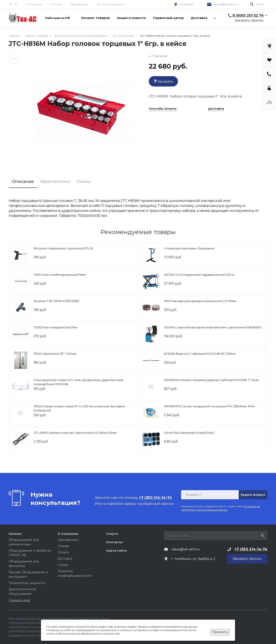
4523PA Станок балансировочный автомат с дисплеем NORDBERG (213, 327)
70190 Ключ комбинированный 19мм (60, 275)
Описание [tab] (23, 181)
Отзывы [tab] (84, 182)
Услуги (112, 534)
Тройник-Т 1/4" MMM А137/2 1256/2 (56, 301)
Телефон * (193, 495)
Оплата (56, 4)
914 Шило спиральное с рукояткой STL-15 (63, 248)
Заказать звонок (249, 20)
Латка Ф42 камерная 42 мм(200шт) (189, 433)
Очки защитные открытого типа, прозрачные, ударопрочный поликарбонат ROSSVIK (78, 382)
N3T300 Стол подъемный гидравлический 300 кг (199, 275)
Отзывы (63, 546)
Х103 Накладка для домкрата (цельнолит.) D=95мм (200, 301)
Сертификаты (79, 4)
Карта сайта (117, 551)
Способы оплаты (163, 109)
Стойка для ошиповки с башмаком (189, 248)
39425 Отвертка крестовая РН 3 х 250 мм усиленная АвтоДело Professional (79, 408)
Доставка (216, 109)
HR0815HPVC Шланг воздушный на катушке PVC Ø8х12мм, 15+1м (209, 406)
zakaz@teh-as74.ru (226, 4)
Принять (220, 632)
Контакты (114, 542)
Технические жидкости (27, 583)
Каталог (15, 534)
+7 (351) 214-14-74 (251, 549)
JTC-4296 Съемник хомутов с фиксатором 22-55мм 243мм (75, 433)
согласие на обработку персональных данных (221, 508)
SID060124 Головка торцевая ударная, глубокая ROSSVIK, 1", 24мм (211, 380)
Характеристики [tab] (55, 182)
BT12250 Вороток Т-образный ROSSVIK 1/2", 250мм (200, 354)
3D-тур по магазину (111, 4)
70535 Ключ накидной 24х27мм (56, 327)
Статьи (63, 565)
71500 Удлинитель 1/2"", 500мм (55, 354)
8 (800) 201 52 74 (248, 15)
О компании (34, 4)
